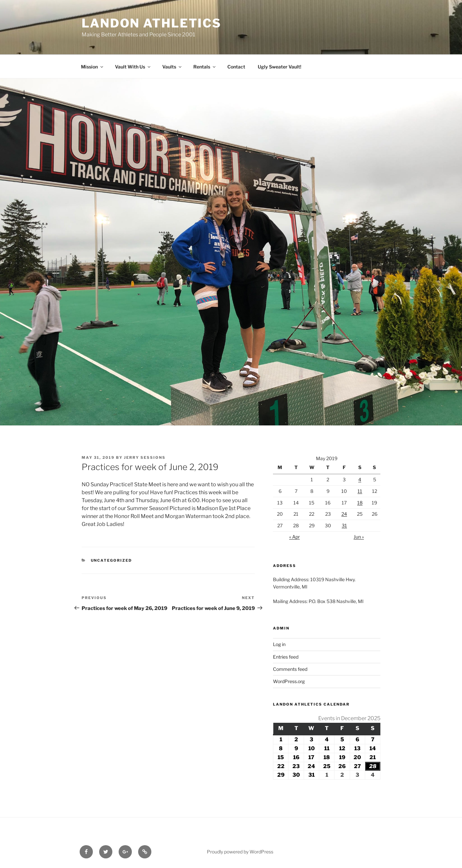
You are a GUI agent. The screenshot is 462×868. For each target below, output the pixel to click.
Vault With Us (133, 67)
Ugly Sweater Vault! (280, 67)
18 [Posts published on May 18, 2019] (360, 503)
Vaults (172, 67)
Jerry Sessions (145, 457)
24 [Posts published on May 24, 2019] (344, 514)
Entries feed (286, 657)
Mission (93, 67)
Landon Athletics (152, 23)
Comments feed (290, 669)
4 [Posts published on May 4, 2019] (360, 479)
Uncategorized (112, 560)
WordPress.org (289, 681)
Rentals (205, 67)
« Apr (294, 537)
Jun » (359, 537)
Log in (279, 644)
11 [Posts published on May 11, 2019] (360, 491)
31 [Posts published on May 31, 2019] (344, 525)
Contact (236, 67)
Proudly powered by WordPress (240, 852)
